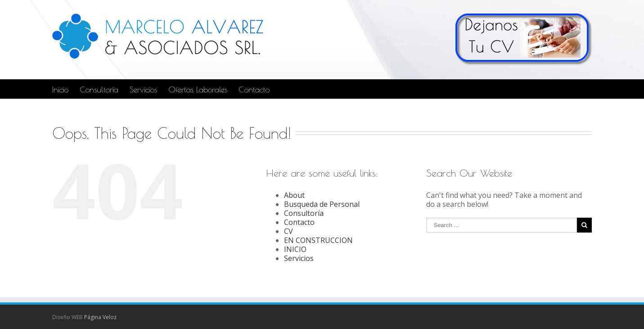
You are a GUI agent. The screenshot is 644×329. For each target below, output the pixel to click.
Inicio (60, 89)
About (294, 195)
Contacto (254, 89)
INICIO (295, 249)
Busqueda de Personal (322, 204)
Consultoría (99, 89)
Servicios (143, 89)
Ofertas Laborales (198, 89)
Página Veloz (100, 317)
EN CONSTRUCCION (318, 240)
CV (288, 231)
